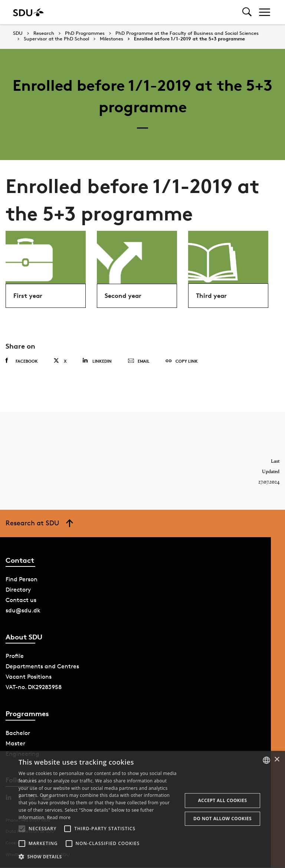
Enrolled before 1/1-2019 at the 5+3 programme (189, 39)
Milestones (112, 39)
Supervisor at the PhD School (56, 39)
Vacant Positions (29, 677)
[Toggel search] (247, 12)
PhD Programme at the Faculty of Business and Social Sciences (187, 33)
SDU (18, 33)
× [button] (277, 760)
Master (15, 743)
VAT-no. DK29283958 (34, 687)
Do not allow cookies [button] (222, 819)
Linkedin (97, 361)
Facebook (22, 361)
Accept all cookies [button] (222, 800)
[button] (22, 829)
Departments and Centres (42, 667)
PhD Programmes (85, 33)
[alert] (142, 809)
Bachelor (18, 733)
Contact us (21, 600)
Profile (15, 656)
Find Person (22, 580)
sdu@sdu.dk (23, 611)
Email (139, 361)
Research (44, 33)
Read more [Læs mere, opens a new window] (59, 817)
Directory (18, 590)
